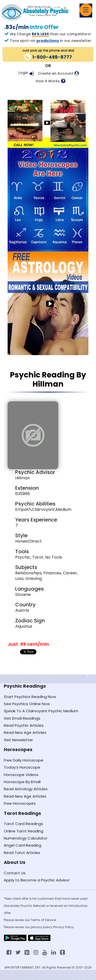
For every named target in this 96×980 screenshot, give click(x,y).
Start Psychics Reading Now (30, 697)
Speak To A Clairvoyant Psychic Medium (41, 711)
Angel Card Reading (23, 845)
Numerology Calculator (26, 838)
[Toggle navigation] (86, 10)
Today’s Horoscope (22, 767)
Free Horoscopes (20, 803)
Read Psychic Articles (24, 725)
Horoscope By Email (22, 782)
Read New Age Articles (25, 732)
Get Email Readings (22, 718)
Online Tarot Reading (24, 831)
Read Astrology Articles (26, 789)
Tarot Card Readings (23, 824)
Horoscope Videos (21, 775)
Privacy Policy (64, 927)
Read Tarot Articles (22, 853)
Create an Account (55, 74)
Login (23, 73)
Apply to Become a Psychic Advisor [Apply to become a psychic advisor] (37, 880)
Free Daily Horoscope (24, 760)
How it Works (48, 81)
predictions (48, 41)
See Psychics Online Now (27, 704)
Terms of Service (43, 920)
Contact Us (15, 873)
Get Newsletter (18, 740)
